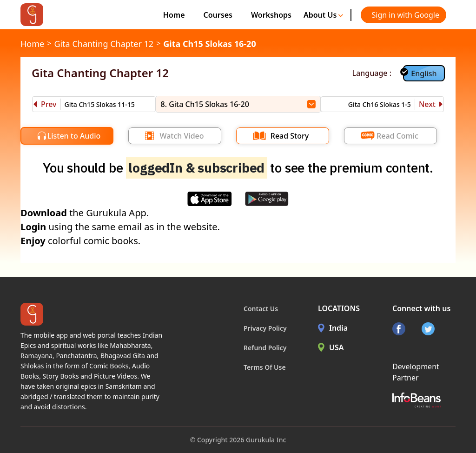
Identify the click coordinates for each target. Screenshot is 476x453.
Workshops (271, 15)
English (424, 73)
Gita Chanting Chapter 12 (104, 44)
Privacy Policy (265, 328)
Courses (218, 15)
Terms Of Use (265, 367)
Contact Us (261, 309)
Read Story (290, 136)
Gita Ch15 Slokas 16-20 (209, 44)
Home (174, 15)
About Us (324, 15)
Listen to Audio (74, 136)
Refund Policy (265, 348)
